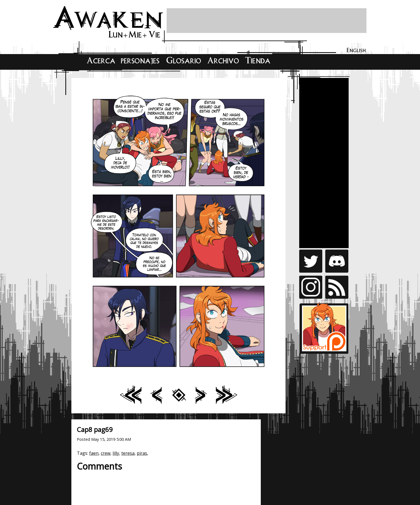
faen (94, 453)
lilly (116, 453)
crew (106, 453)
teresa (128, 453)
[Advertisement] (267, 21)
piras (142, 453)
